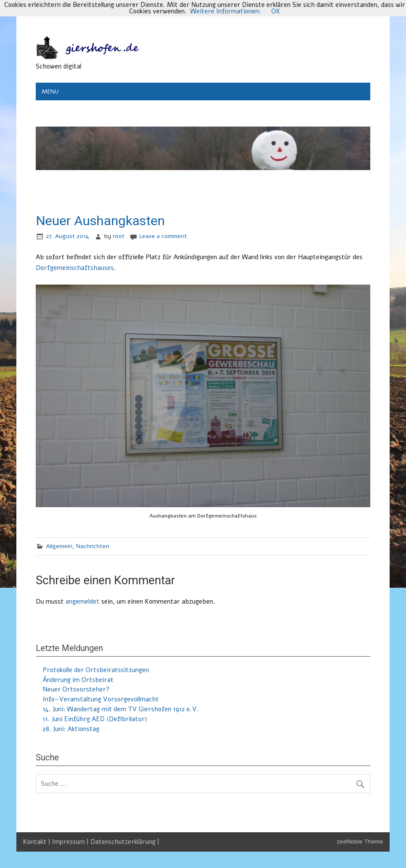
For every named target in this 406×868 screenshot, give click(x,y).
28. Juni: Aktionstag (71, 729)
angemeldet (82, 601)
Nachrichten (93, 546)
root (119, 236)
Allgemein (59, 546)
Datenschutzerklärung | (125, 842)
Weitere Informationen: (226, 11)
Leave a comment (163, 236)
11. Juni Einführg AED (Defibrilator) (95, 719)
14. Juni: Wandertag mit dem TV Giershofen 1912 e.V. (121, 709)
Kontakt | (37, 842)
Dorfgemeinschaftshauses (75, 268)
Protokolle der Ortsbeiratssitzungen (96, 670)
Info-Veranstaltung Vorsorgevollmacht (101, 699)
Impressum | (71, 842)
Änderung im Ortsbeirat (78, 680)
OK (276, 11)
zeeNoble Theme (360, 842)
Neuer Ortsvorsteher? (76, 689)
